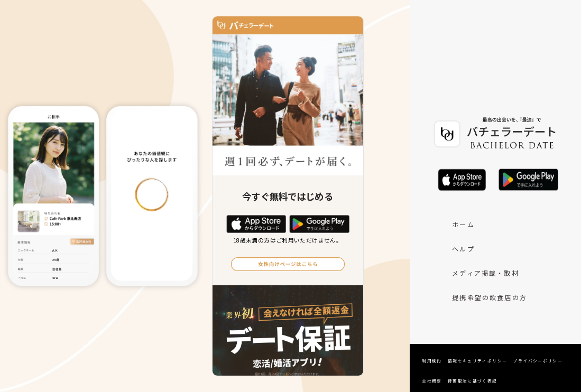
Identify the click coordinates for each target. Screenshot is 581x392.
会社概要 (432, 381)
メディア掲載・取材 (485, 273)
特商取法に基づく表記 (473, 381)
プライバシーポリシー (538, 361)
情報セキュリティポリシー (478, 361)
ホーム (463, 224)
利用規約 (432, 361)
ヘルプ (463, 249)
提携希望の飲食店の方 (490, 297)
